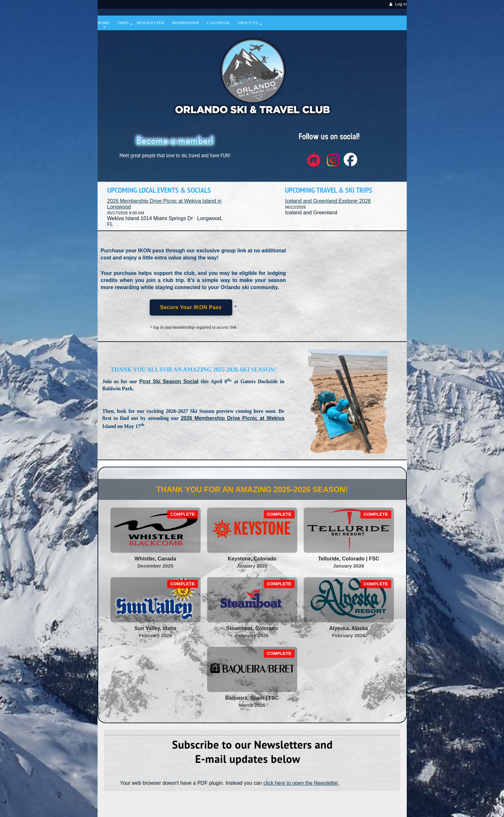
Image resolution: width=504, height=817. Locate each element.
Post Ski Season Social (169, 381)
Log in (401, 4)
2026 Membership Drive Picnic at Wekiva (233, 418)
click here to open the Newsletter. (301, 783)
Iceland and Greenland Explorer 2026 (328, 201)
